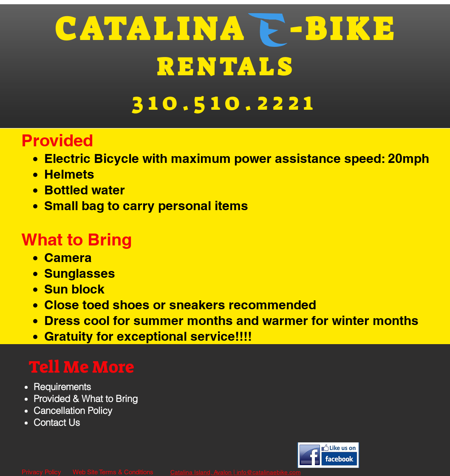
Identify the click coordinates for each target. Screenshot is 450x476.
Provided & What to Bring (86, 399)
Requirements (62, 387)
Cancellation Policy (73, 410)
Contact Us (57, 422)
